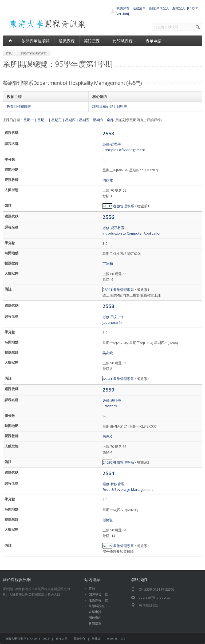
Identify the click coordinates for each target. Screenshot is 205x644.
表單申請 (153, 41)
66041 (107, 379)
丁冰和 (108, 264)
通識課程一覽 (98, 600)
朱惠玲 (108, 436)
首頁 (92, 588)
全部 (110, 120)
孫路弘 (108, 520)
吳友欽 (108, 353)
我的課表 (123, 8)
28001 (107, 290)
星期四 (70, 120)
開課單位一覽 (98, 594)
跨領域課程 (125, 41)
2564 (108, 473)
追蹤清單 (139, 8)
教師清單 (95, 624)
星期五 (84, 120)
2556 (108, 217)
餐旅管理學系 (124, 206)
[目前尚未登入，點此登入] (168, 8)
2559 (108, 390)
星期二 (43, 120)
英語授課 (94, 41)
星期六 (98, 120)
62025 (107, 546)
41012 (107, 206)
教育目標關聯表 (19, 106)
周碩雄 (108, 180)
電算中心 (79, 639)
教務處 (96, 639)
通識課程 (67, 41)
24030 (107, 462)
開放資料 (95, 618)
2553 (108, 133)
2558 (108, 306)
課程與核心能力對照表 (110, 106)
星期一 (29, 120)
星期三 (56, 120)
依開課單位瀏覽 (36, 41)
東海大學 (11, 639)
